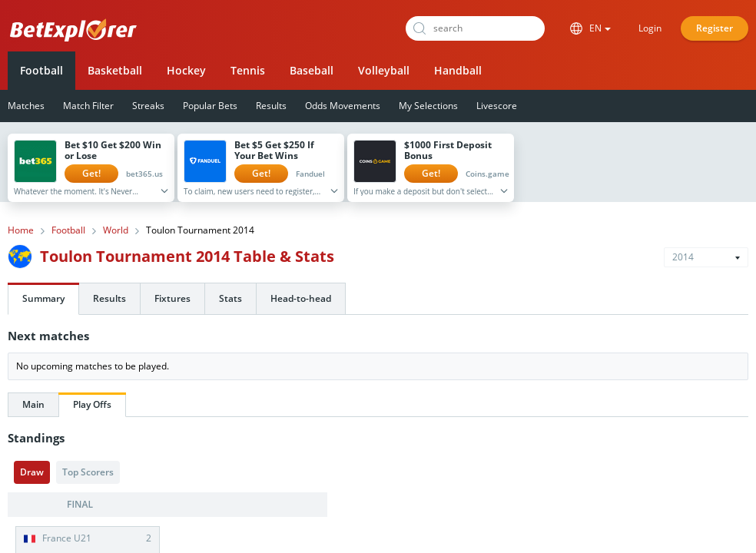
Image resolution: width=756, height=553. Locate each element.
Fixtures (172, 298)
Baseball (312, 70)
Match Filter (88, 106)
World (116, 230)
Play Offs (92, 404)
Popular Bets (210, 106)
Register (715, 28)
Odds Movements (343, 106)
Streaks (148, 106)
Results (271, 106)
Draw (32, 472)
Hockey (186, 70)
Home (21, 230)
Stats (230, 298)
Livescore (497, 106)
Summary (43, 298)
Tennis (248, 70)
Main (33, 404)
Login (650, 28)
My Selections (428, 106)
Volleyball (384, 70)
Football (41, 70)
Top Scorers (88, 472)
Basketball (115, 70)
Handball (458, 70)
